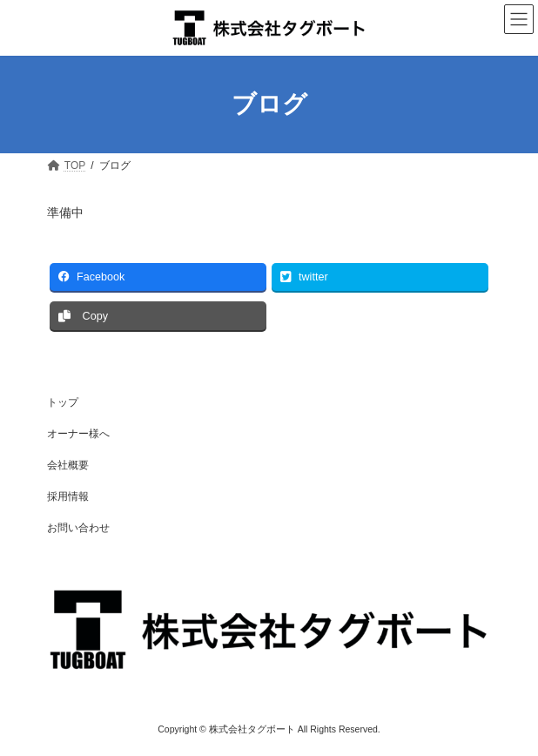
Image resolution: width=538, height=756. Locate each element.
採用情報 (68, 496)
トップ (63, 402)
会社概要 (68, 465)
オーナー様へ (78, 434)
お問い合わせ (78, 528)
